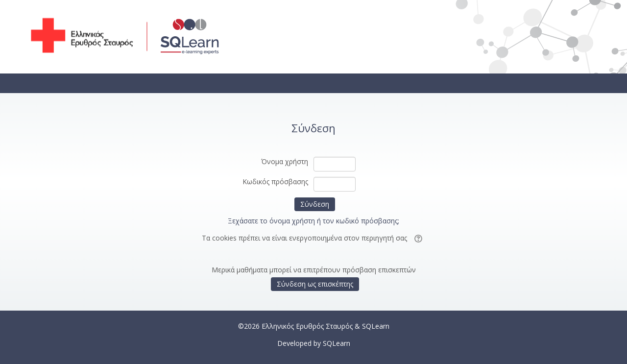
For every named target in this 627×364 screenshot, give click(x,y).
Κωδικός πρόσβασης (275, 182)
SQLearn (337, 343)
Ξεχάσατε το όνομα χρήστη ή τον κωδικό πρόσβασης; (313, 221)
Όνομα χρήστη (285, 161)
